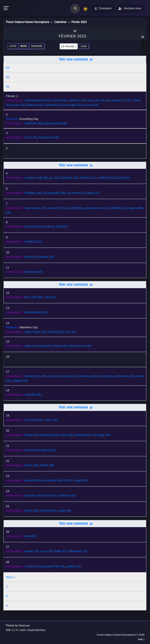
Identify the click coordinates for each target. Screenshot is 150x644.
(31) (88, 178)
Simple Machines (36, 630)
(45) (31, 257)
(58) (34, 123)
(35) (31, 137)
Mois (24, 46)
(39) (42, 178)
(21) (48, 450)
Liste (13, 46)
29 (8, 68)
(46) (33, 480)
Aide (140, 639)
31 (8, 87)
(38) (34, 420)
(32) (19, 105)
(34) (60, 100)
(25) (73, 105)
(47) (33, 376)
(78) (32, 551)
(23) (91, 105)
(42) (38, 100)
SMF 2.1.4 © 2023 (16, 630)
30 (8, 77)
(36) (36, 193)
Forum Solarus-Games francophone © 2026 (121, 635)
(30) (54, 105)
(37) (56, 208)
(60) (29, 566)
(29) (57, 193)
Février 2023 (72, 36)
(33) (119, 100)
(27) (93, 193)
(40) (35, 208)
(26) (36, 312)
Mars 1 (11, 577)
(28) (124, 376)
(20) (81, 480)
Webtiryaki (24, 625)
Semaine (37, 46)
